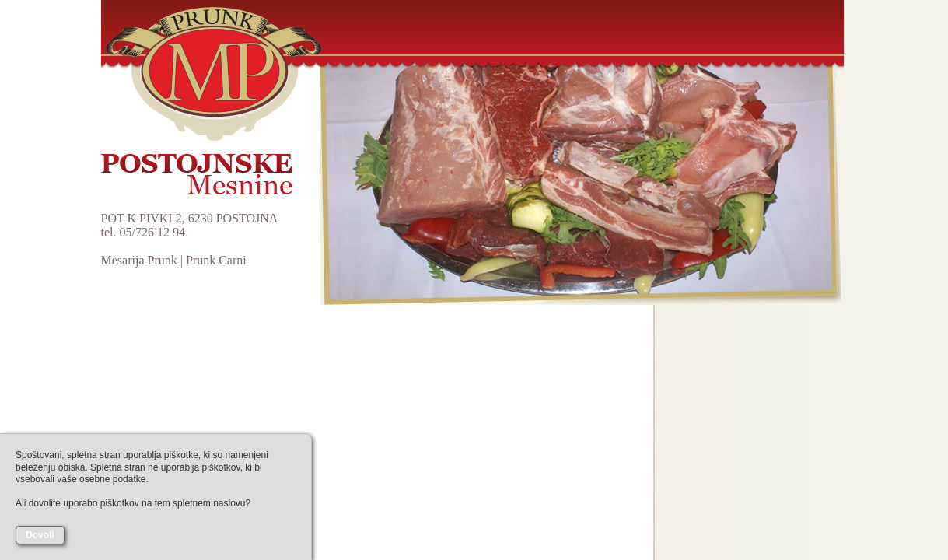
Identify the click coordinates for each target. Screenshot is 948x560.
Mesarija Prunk (139, 260)
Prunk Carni (216, 260)
